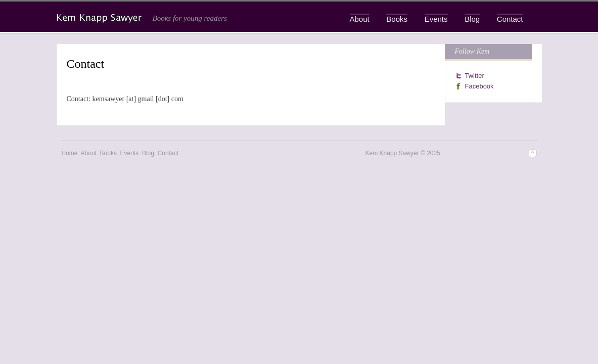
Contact (510, 19)
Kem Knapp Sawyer (100, 18)
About (360, 19)
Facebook (479, 86)
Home (70, 153)
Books (397, 19)
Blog (472, 19)
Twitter (475, 76)
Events (436, 19)
